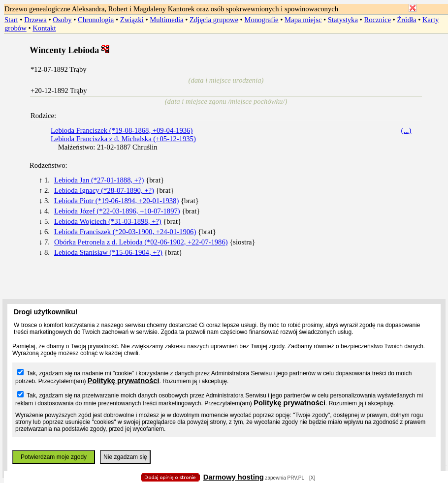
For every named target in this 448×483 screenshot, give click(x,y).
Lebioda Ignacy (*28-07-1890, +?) (104, 190)
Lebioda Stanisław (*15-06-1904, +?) (108, 252)
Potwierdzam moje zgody (54, 457)
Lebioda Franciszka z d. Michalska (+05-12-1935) (123, 139)
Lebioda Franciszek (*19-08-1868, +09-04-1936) (122, 130)
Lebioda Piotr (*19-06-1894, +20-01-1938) (116, 201)
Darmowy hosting (234, 477)
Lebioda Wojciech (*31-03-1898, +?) (108, 221)
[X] (312, 478)
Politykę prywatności (124, 381)
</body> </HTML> (224, 49)
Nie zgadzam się (125, 457)
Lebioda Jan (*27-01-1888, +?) (99, 180)
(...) (406, 130)
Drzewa (35, 20)
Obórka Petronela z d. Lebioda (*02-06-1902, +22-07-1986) (141, 242)
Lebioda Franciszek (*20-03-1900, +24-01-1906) (125, 232)
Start (11, 20)
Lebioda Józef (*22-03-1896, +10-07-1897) (117, 211)
